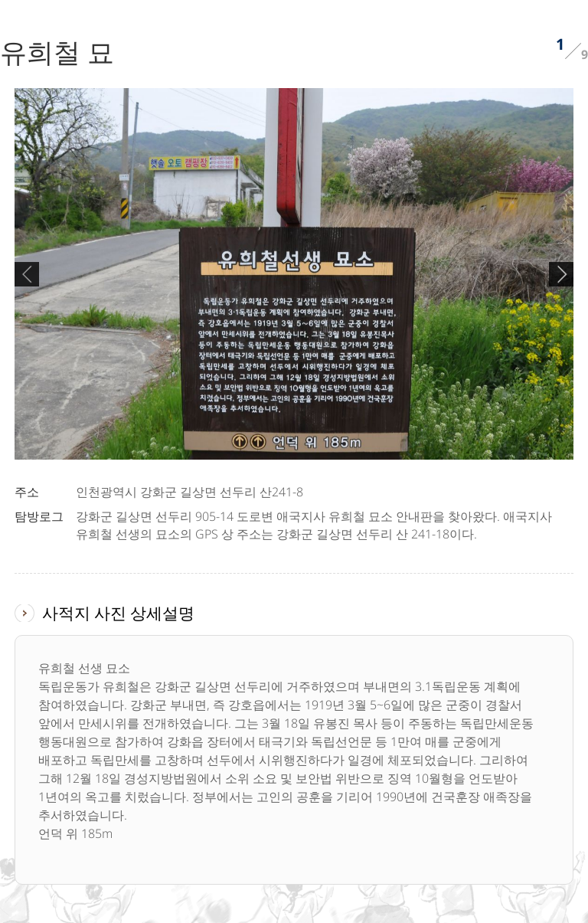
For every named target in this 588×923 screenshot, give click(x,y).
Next (561, 274)
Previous (27, 274)
